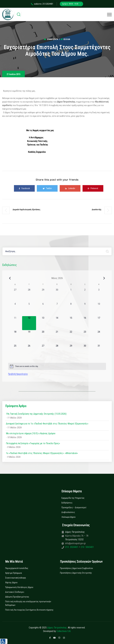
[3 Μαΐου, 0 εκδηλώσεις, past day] (99, 295)
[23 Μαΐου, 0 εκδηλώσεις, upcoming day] (85, 337)
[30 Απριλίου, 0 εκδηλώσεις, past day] (57, 295)
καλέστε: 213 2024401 (42, 4)
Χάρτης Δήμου (11, 582)
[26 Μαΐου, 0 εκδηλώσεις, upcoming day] (29, 351)
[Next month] (104, 278)
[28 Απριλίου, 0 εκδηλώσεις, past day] (29, 295)
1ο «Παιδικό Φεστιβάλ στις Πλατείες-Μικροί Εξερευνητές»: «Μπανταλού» (42, 453)
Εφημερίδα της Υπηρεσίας (73, 498)
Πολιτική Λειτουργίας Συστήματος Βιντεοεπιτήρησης (29, 610)
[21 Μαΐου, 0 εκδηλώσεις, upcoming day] (57, 337)
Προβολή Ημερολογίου (18, 374)
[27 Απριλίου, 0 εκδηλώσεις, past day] (15, 295)
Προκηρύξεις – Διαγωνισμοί (74, 507)
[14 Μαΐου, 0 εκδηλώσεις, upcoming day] (57, 323)
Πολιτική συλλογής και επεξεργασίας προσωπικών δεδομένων (28, 603)
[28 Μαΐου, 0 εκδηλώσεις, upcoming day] (57, 351)
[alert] (57, 366)
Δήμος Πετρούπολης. (57, 628)
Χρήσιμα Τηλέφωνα (14, 573)
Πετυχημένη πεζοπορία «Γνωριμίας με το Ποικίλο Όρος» (33, 443)
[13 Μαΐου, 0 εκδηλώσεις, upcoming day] (43, 323)
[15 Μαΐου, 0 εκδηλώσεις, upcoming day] (71, 323)
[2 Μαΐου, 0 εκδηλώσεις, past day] (85, 295)
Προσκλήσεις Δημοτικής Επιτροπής (76, 573)
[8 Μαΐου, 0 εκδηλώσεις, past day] (71, 309)
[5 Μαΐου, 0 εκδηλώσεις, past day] (29, 309)
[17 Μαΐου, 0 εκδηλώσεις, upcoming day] (99, 323)
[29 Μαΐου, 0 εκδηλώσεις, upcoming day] (71, 351)
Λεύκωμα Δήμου (69, 517)
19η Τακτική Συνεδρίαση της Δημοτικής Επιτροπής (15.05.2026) (36, 414)
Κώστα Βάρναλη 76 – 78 (77, 536)
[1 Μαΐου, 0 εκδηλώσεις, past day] (71, 295)
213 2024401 (72, 547)
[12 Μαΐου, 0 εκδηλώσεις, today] (29, 323)
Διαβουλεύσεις (68, 512)
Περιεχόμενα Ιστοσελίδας (17, 568)
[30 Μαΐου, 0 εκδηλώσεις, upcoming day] (85, 351)
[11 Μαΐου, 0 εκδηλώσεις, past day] (15, 323)
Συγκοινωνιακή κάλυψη (16, 578)
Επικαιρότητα (52, 39)
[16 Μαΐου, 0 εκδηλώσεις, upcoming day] (85, 323)
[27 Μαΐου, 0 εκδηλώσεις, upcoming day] (43, 351)
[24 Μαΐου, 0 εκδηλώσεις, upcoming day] (99, 337)
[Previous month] (10, 278)
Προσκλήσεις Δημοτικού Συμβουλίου (76, 568)
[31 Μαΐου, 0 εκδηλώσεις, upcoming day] (99, 351)
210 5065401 (87, 547)
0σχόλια (65, 39)
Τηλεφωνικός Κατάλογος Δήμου (19, 587)
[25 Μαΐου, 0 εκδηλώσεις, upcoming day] (15, 351)
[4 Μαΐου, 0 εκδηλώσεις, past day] (15, 309)
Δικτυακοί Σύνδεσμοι (15, 592)
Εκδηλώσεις (67, 503)
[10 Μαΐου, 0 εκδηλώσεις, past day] (99, 309)
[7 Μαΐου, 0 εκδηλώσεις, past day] (57, 309)
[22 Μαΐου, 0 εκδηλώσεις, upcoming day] (71, 337)
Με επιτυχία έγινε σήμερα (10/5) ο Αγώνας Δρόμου (31, 433)
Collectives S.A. (64, 631)
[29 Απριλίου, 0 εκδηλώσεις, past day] (43, 295)
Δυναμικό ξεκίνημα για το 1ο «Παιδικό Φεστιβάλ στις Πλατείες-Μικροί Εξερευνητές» (47, 424)
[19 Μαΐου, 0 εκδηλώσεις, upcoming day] (29, 337)
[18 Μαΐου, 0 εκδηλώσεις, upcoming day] (15, 337)
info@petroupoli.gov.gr (75, 543)
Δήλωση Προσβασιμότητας (17, 597)
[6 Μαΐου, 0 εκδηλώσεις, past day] (43, 309)
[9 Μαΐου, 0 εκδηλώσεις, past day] (85, 309)
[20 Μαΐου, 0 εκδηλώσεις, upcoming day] (43, 337)
